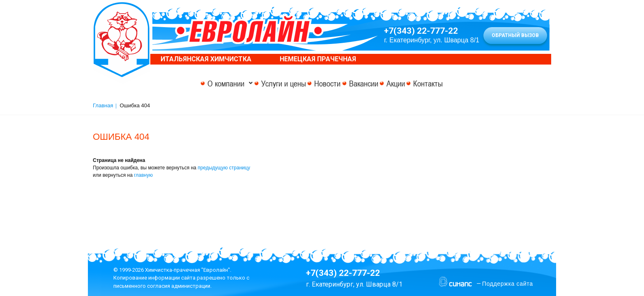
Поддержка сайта (508, 284)
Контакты (455, 83)
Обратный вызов (515, 35)
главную (143, 175)
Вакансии (364, 83)
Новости (314, 83)
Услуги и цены (257, 83)
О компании (186, 83)
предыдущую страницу (224, 168)
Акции (409, 83)
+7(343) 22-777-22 (421, 31)
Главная (103, 105)
